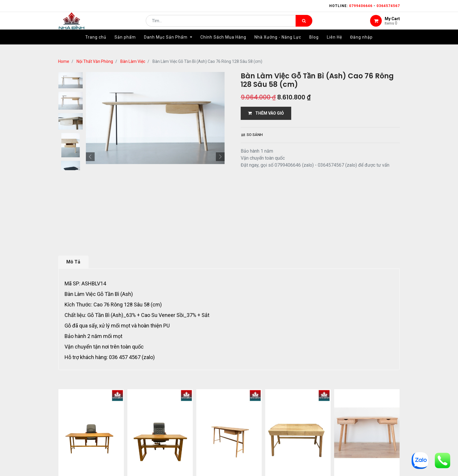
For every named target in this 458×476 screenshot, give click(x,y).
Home (64, 61)
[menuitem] (96, 46)
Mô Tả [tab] (73, 262)
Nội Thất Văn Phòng (95, 61)
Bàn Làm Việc (133, 61)
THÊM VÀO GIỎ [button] (266, 113)
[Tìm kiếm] (304, 25)
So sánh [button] (252, 135)
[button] (90, 157)
